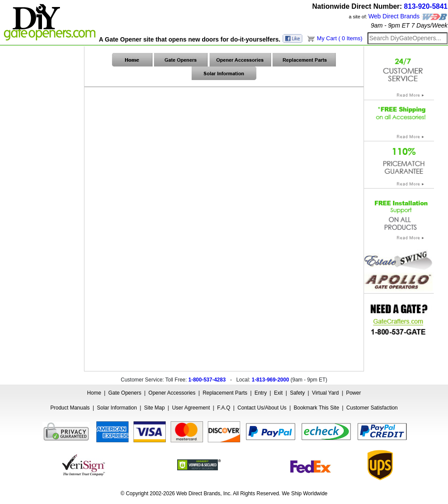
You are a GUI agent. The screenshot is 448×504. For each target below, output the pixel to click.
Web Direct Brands (394, 16)
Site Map (154, 408)
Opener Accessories (172, 393)
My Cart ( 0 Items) (339, 38)
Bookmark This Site (316, 408)
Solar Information (117, 408)
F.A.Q (224, 408)
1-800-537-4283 (207, 380)
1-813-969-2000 (270, 380)
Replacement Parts (225, 393)
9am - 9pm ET (390, 25)
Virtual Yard (325, 393)
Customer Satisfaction (372, 408)
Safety (297, 393)
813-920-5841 (426, 6)
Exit (278, 393)
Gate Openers (125, 393)
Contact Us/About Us (262, 408)
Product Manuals (70, 408)
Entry (261, 393)
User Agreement (191, 408)
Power (353, 393)
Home (94, 393)
